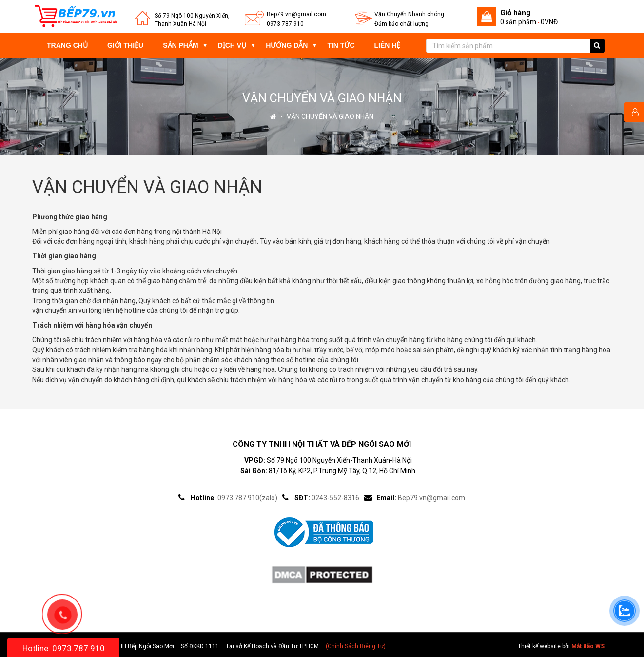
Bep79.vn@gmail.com (296, 14)
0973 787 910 (285, 24)
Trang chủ (67, 45)
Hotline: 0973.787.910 (64, 648)
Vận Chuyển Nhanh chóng (409, 14)
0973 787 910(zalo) (247, 498)
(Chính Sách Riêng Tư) (356, 646)
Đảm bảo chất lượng (401, 24)
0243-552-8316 (335, 498)
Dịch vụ (232, 45)
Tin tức (341, 45)
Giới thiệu (125, 45)
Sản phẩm (180, 45)
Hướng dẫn (287, 45)
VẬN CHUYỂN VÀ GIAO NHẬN (330, 116)
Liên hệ (388, 45)
